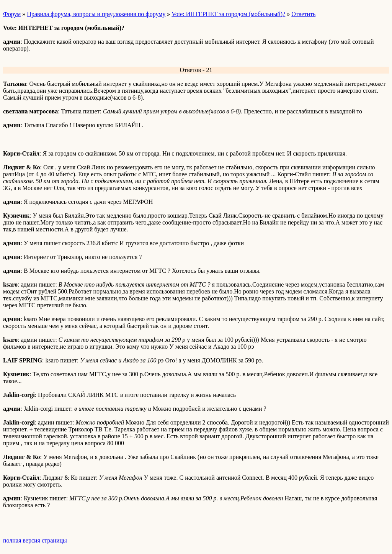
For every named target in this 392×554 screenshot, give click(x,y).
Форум (12, 14)
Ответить (303, 14)
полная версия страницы (35, 540)
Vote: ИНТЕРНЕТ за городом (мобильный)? (228, 14)
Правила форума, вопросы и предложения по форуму (96, 14)
